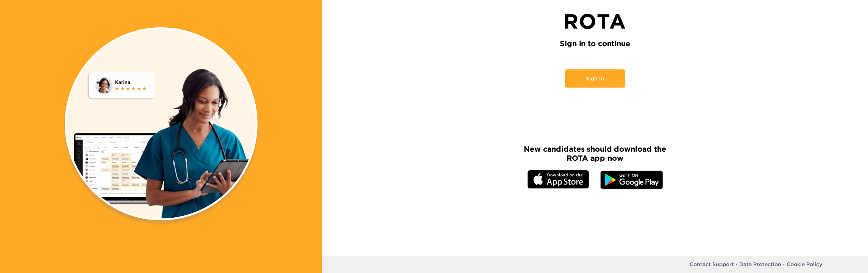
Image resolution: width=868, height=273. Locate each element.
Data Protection (760, 264)
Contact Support (712, 264)
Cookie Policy (804, 264)
